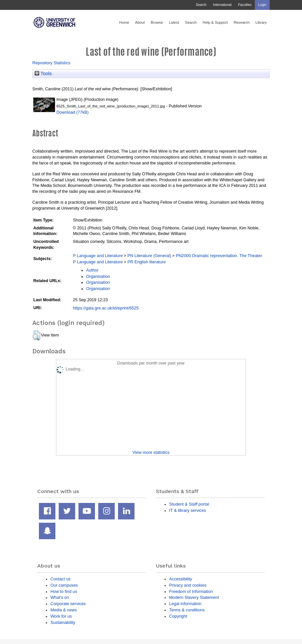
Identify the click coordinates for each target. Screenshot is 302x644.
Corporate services (68, 604)
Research (242, 22)
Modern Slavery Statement (194, 597)
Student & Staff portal (189, 504)
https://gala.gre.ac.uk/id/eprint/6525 (106, 308)
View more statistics (151, 452)
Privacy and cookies (188, 585)
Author (92, 270)
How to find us (64, 591)
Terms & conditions (187, 610)
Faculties (245, 5)
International (222, 5)
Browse (157, 22)
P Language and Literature (98, 256)
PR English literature (146, 262)
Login (262, 5)
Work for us (61, 616)
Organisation (98, 276)
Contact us (60, 579)
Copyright (178, 616)
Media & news (64, 610)
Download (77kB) (73, 112)
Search (201, 5)
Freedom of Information (191, 591)
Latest (174, 22)
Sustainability (63, 622)
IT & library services (188, 510)
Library (261, 22)
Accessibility (181, 579)
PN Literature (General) (149, 256)
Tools (43, 73)
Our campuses (64, 585)
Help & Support (215, 22)
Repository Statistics (51, 63)
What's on (60, 597)
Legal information (185, 604)
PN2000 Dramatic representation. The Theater (219, 256)
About (140, 22)
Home (124, 22)
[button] (36, 336)
